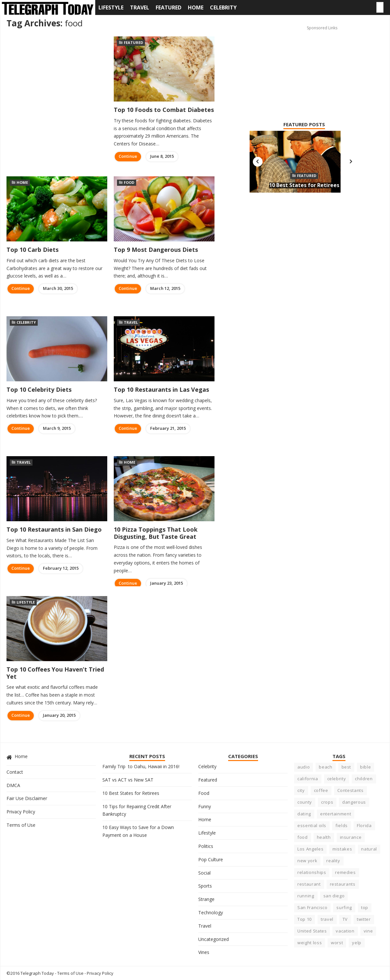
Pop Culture (211, 859)
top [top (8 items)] (365, 907)
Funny (205, 806)
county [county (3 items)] (305, 802)
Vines (204, 952)
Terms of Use (21, 825)
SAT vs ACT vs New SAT (128, 780)
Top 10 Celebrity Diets (39, 389)
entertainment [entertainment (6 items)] (336, 814)
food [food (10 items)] (303, 837)
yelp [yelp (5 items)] (357, 943)
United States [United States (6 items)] (312, 931)
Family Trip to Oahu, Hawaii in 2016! (141, 766)
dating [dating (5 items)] (304, 814)
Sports (205, 886)
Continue (128, 156)
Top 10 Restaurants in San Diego (54, 529)
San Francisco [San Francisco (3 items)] (312, 907)
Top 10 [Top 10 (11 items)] (305, 919)
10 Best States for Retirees (304, 185)
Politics (206, 846)
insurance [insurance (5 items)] (351, 837)
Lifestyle (111, 7)
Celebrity (223, 7)
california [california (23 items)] (308, 779)
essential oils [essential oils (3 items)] (312, 825)
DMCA (13, 785)
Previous (258, 162)
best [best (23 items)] (346, 767)
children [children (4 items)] (364, 779)
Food (129, 182)
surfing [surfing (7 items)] (344, 907)
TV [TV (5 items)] (345, 919)
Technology (211, 912)
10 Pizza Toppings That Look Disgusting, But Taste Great (156, 533)
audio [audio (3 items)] (304, 767)
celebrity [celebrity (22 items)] (337, 779)
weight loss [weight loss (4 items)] (310, 943)
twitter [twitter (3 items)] (364, 919)
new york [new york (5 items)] (307, 861)
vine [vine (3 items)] (368, 931)
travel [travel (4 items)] (327, 919)
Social (204, 873)
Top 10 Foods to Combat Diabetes (164, 110)
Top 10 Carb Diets (32, 250)
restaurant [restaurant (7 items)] (309, 884)
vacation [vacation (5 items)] (345, 931)
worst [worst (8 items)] (337, 943)
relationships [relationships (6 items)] (312, 872)
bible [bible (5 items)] (365, 767)
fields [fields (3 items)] (342, 825)
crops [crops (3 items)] (327, 802)
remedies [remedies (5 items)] (345, 872)
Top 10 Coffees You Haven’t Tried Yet (55, 673)
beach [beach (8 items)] (325, 767)
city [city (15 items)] (301, 790)
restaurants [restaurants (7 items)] (343, 884)
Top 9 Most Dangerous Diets (156, 250)
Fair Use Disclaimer (27, 798)
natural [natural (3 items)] (369, 849)
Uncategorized (214, 939)
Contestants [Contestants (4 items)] (351, 790)
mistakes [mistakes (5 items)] (342, 849)
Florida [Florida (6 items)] (364, 825)
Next (351, 162)
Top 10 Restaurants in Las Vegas (161, 389)
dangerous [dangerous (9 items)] (354, 802)
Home (196, 7)
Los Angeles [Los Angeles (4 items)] (310, 849)
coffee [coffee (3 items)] (321, 790)
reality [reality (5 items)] (333, 861)
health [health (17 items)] (324, 837)
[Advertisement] (293, 65)
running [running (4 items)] (306, 896)
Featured (169, 7)
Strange (206, 899)
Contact (15, 772)
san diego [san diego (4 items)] (334, 896)
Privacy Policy (21, 812)
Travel (140, 7)
